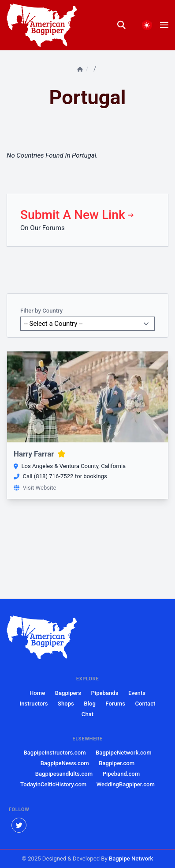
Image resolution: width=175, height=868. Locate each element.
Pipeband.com (121, 774)
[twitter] (19, 825)
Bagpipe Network (131, 859)
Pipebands (104, 693)
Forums (54, 228)
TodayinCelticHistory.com (53, 784)
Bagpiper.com (117, 763)
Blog (90, 704)
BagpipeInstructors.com (54, 753)
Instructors (34, 704)
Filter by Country (41, 311)
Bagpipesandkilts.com (64, 774)
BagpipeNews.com (65, 763)
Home (37, 693)
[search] (126, 25)
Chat (87, 714)
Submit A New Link (78, 215)
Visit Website (35, 488)
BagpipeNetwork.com (124, 753)
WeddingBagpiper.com (126, 784)
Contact (145, 704)
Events (137, 693)
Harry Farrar (40, 454)
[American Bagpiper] (42, 637)
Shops (66, 704)
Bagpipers (68, 693)
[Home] (81, 70)
